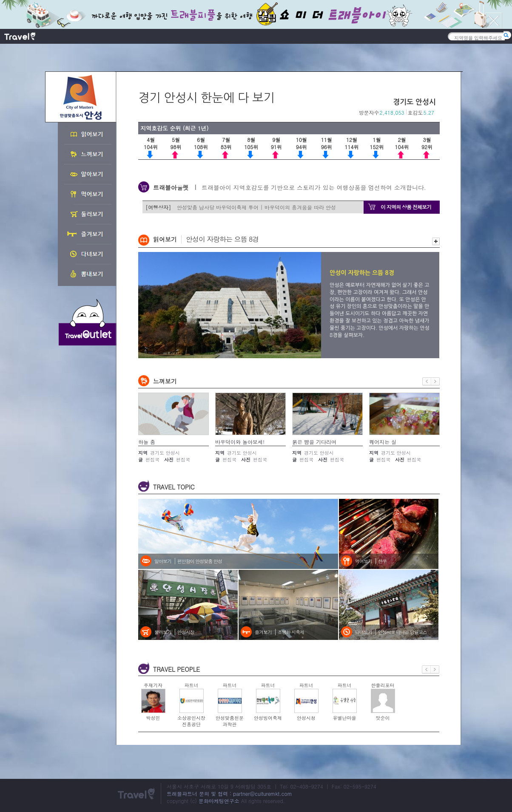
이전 (427, 381)
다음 (435, 381)
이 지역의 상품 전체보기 (406, 207)
